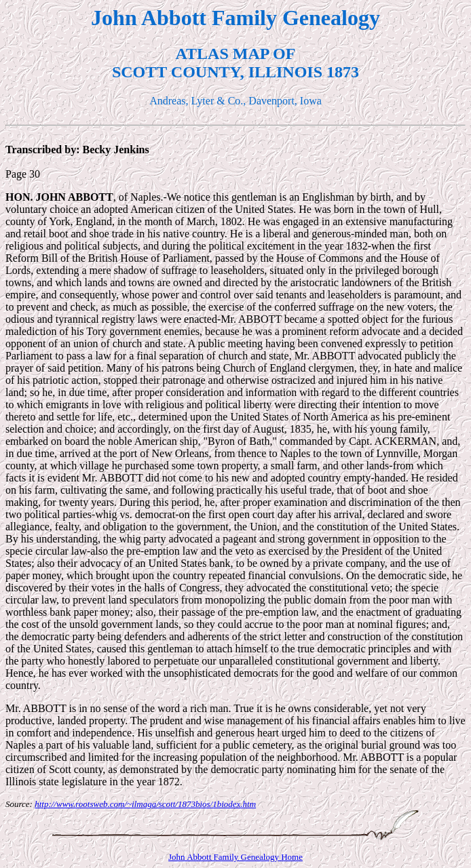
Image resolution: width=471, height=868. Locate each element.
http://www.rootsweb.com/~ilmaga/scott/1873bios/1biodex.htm (145, 804)
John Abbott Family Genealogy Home (235, 857)
